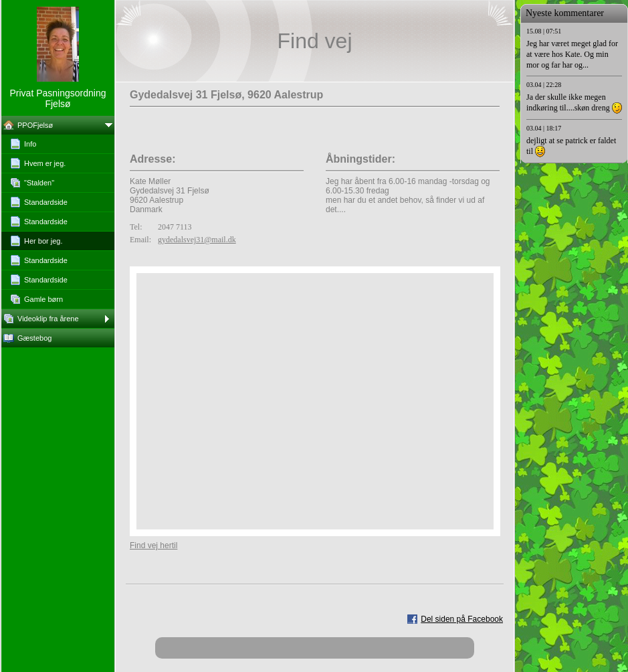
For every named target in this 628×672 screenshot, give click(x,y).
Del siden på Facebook (462, 619)
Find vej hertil (153, 545)
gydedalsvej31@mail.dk (197, 240)
